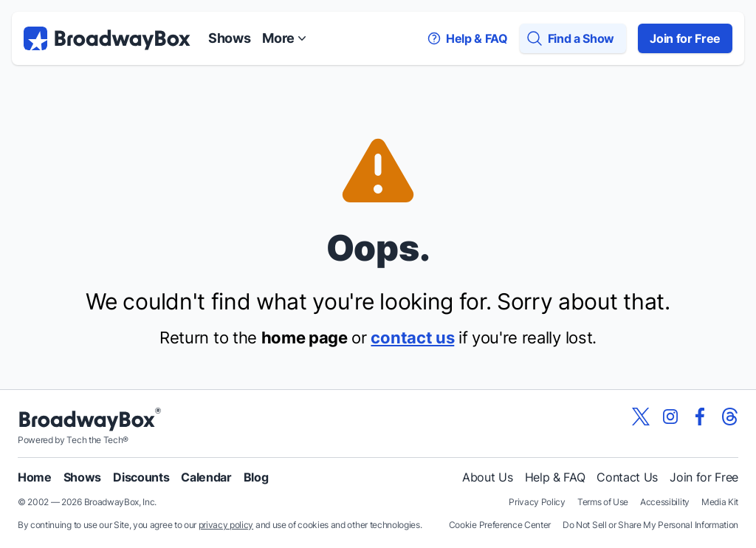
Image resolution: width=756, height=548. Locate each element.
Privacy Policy (537, 502)
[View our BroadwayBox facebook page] (700, 417)
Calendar (206, 477)
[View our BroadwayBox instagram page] (670, 417)
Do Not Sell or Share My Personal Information (650, 525)
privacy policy (226, 525)
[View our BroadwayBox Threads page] (729, 417)
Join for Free (685, 38)
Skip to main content (378, 0)
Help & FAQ (555, 477)
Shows (229, 38)
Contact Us (627, 477)
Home (35, 477)
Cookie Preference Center (500, 525)
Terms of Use (603, 502)
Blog (256, 477)
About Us (487, 477)
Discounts (141, 477)
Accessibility (665, 502)
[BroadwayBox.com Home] (107, 38)
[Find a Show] (573, 38)
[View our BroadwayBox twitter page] (641, 417)
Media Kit (720, 502)
